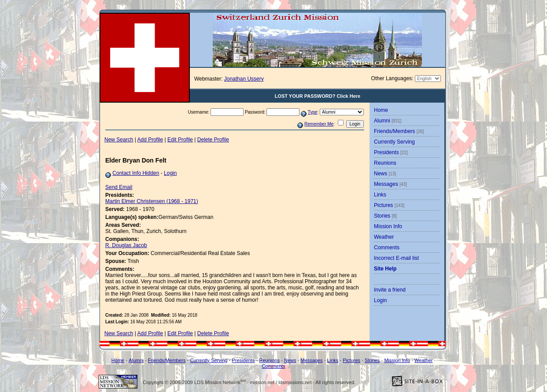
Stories (385, 216)
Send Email (119, 187)
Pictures (389, 205)
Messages (390, 184)
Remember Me (319, 124)
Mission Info (388, 226)
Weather (384, 237)
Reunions (385, 163)
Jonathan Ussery (244, 79)
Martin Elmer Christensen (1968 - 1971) (152, 201)
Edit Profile (180, 140)
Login (170, 173)
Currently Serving (394, 142)
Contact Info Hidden (136, 173)
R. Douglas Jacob (126, 245)
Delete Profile (213, 140)
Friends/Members (399, 131)
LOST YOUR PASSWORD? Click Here (318, 96)
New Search (119, 140)
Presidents (391, 152)
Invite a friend (390, 290)
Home (381, 110)
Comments (387, 248)
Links (380, 195)
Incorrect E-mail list (396, 258)
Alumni (388, 121)
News (385, 174)
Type (313, 112)
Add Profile (150, 140)
